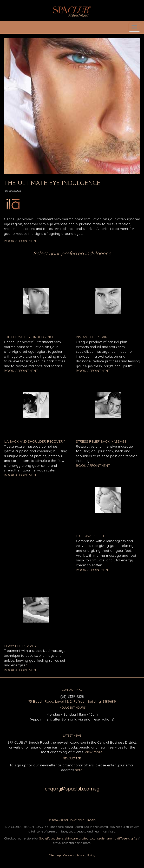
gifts (134, 838)
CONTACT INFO (72, 690)
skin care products (78, 838)
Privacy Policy (86, 855)
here (79, 770)
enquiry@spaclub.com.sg (72, 789)
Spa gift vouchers (51, 838)
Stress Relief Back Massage (101, 441)
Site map (55, 855)
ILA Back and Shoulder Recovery (34, 441)
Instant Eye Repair (92, 337)
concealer (99, 838)
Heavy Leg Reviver (20, 646)
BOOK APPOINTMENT (21, 241)
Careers (69, 855)
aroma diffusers (118, 838)
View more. (94, 752)
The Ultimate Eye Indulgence (29, 337)
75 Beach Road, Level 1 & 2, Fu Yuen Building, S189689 (72, 701)
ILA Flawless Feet (91, 536)
